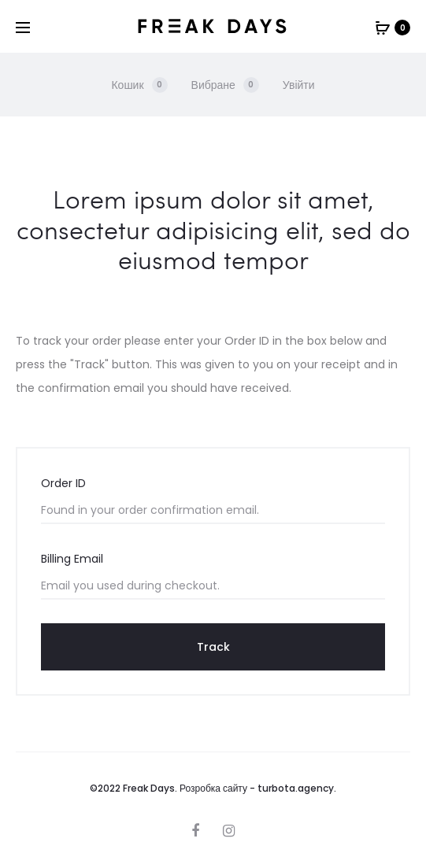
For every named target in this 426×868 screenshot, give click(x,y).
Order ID (63, 483)
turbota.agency (296, 788)
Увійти (299, 85)
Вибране (225, 85)
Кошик (139, 85)
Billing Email (72, 559)
